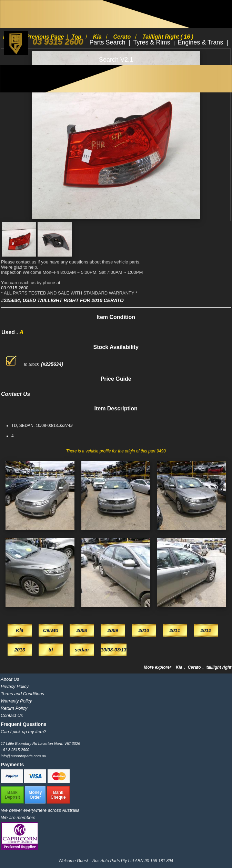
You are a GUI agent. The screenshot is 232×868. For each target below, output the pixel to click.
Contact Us (12, 715)
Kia (180, 667)
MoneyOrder (35, 795)
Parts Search (108, 42)
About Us (10, 679)
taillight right (219, 667)
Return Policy (14, 708)
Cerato (195, 667)
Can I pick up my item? (23, 732)
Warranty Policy (16, 701)
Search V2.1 (116, 60)
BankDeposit (12, 795)
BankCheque (58, 795)
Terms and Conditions (22, 694)
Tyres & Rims (153, 42)
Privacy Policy (15, 686)
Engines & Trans (201, 42)
